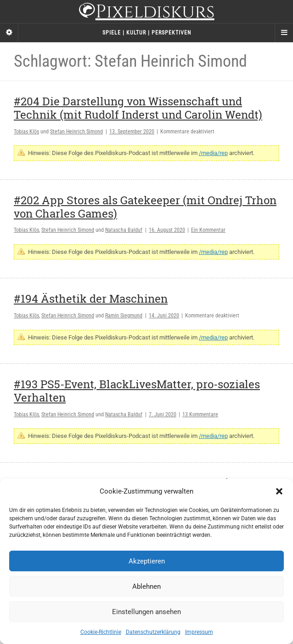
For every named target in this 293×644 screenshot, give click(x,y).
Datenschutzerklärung (153, 632)
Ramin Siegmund (124, 316)
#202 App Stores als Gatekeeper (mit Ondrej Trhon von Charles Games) (145, 207)
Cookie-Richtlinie (101, 632)
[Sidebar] (9, 33)
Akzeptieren (147, 561)
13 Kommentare (200, 414)
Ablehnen (146, 586)
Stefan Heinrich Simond (76, 132)
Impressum (199, 632)
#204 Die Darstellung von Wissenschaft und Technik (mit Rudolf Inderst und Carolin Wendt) (138, 108)
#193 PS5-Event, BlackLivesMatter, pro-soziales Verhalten (137, 391)
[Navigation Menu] (284, 33)
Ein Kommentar (208, 230)
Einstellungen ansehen (146, 612)
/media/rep (213, 153)
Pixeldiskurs (146, 13)
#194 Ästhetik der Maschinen (91, 299)
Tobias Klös (26, 132)
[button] (279, 491)
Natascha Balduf (124, 230)
